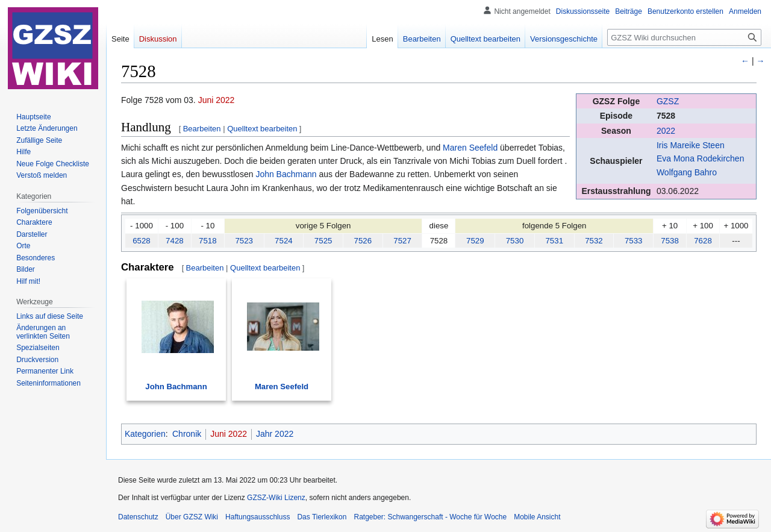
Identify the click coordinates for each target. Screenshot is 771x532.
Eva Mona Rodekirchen (701, 158)
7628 (703, 241)
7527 (402, 241)
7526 (363, 241)
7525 (323, 241)
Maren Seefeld (470, 148)
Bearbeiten (202, 129)
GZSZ (668, 101)
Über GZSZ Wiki (192, 517)
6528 (142, 241)
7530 (515, 241)
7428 (175, 241)
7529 (475, 241)
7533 (634, 241)
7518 (208, 241)
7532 (594, 241)
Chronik (187, 434)
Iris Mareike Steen (691, 145)
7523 (244, 241)
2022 (666, 131)
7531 (554, 241)
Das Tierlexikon (322, 517)
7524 (284, 241)
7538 (670, 241)
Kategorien (145, 434)
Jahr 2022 (275, 434)
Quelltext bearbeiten (262, 129)
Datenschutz (138, 517)
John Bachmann (286, 174)
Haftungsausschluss (258, 517)
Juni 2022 (217, 100)
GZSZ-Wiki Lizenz (276, 498)
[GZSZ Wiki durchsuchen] (684, 37)
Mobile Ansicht (537, 517)
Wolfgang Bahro (687, 172)
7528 (666, 116)
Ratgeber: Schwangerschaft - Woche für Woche (430, 517)
